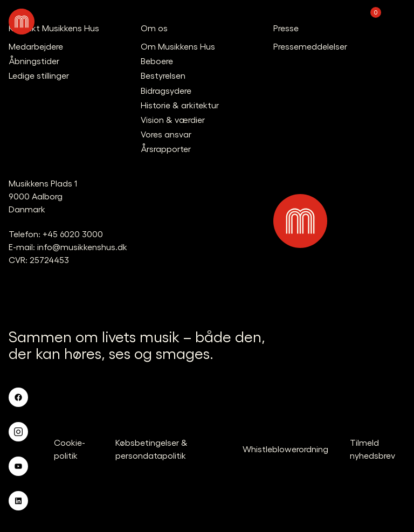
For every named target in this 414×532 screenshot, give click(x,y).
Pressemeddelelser (310, 46)
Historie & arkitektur (180, 105)
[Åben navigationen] (395, 22)
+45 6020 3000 (73, 234)
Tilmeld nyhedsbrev (372, 449)
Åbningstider (34, 61)
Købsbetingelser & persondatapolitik (151, 449)
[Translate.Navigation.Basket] (367, 22)
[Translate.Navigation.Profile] (339, 22)
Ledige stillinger (39, 75)
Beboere (157, 61)
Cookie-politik (70, 449)
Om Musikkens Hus (178, 46)
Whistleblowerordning (285, 449)
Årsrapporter (166, 148)
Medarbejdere (36, 46)
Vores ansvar (166, 134)
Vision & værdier (173, 119)
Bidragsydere (166, 90)
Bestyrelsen (163, 75)
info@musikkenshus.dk (82, 247)
